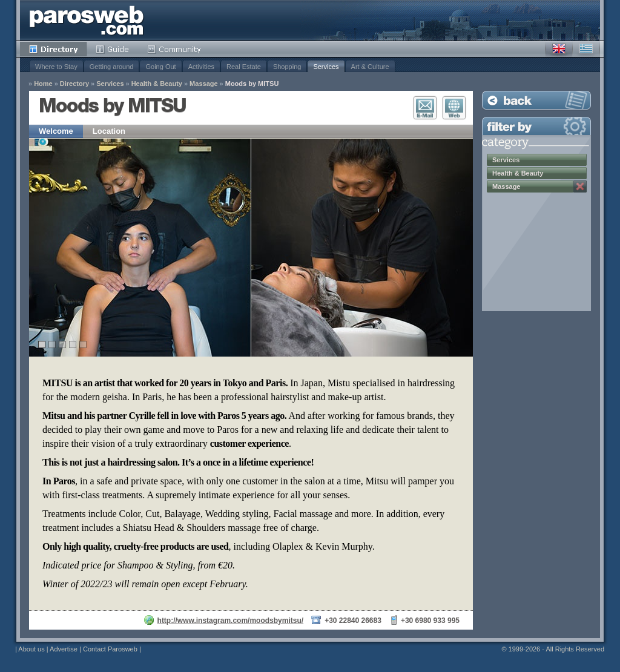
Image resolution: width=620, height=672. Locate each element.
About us (31, 649)
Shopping (287, 67)
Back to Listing (536, 100)
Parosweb (87, 20)
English (559, 49)
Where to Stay (56, 67)
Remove (580, 186)
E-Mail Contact (425, 108)
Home (43, 84)
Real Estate (244, 67)
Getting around (112, 67)
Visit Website (454, 108)
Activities (201, 67)
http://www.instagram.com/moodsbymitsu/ (231, 621)
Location (109, 131)
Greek (586, 49)
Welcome (56, 131)
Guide (112, 49)
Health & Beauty (157, 84)
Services (326, 67)
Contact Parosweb (110, 649)
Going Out (160, 67)
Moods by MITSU (252, 84)
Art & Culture (370, 67)
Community (175, 49)
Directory (53, 49)
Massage (203, 84)
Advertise (64, 649)
